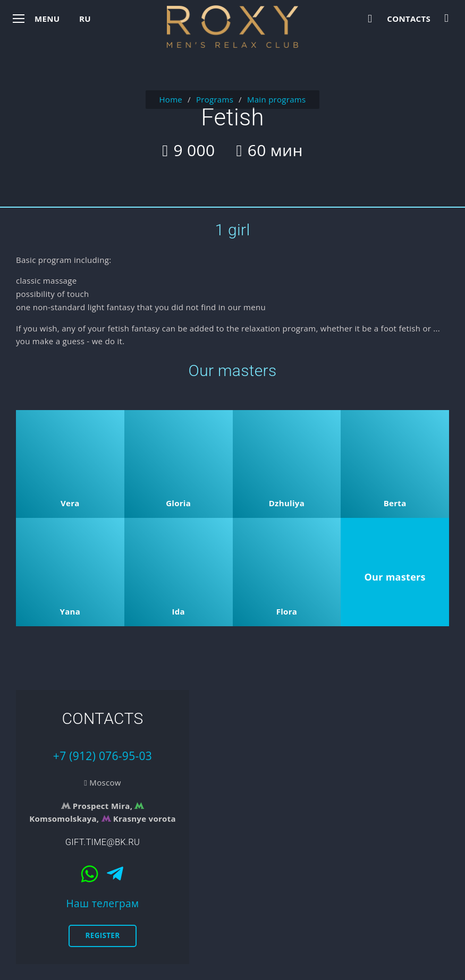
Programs (215, 99)
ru (85, 19)
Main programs (277, 99)
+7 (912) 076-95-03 (103, 756)
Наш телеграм (103, 903)
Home (171, 99)
